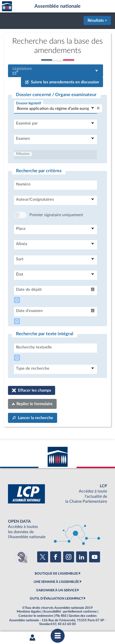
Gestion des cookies (83, 616)
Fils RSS (61, 616)
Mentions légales (29, 612)
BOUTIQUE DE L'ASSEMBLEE (56, 574)
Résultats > (97, 20)
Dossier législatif (29, 103)
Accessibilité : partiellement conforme (70, 612)
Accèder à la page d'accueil (7, 6)
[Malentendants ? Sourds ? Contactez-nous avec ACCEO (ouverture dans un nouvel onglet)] (21, 557)
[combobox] (56, 71)
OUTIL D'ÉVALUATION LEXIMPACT (56, 599)
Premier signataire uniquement (56, 215)
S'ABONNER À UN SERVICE (56, 590)
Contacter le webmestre (36, 616)
